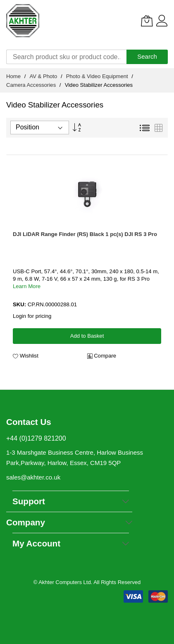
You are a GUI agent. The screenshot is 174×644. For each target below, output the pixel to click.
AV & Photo (44, 76)
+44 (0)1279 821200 (36, 438)
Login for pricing (32, 316)
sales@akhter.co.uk (33, 477)
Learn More (27, 286)
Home (14, 76)
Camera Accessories (32, 85)
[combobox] (66, 57)
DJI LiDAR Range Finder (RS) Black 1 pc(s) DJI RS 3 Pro (85, 234)
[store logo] (23, 21)
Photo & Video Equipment (98, 76)
